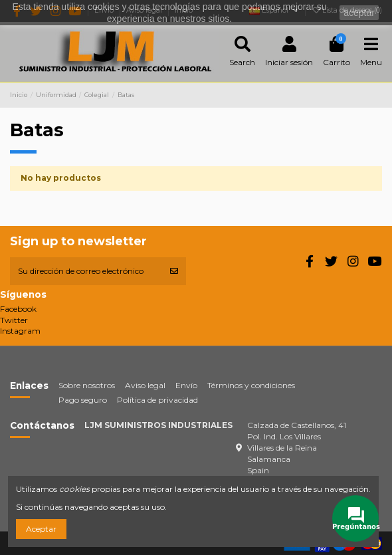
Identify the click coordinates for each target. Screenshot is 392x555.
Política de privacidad (157, 400)
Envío (186, 385)
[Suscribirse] (174, 271)
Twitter (14, 320)
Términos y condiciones (251, 385)
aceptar (359, 13)
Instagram (20, 331)
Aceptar (41, 529)
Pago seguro (83, 400)
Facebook (18, 309)
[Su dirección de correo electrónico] (86, 271)
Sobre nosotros (87, 385)
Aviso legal (145, 385)
